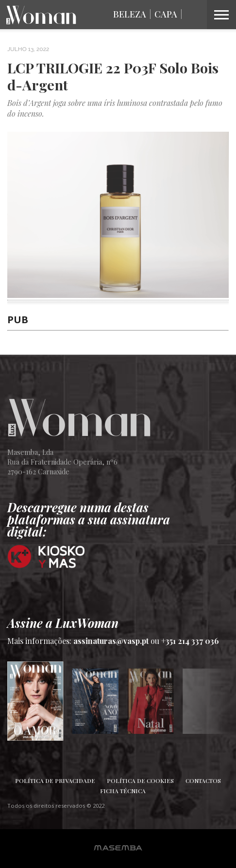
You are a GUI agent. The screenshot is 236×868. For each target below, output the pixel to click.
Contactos (203, 781)
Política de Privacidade (55, 781)
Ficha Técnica (123, 791)
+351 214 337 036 (190, 641)
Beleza (130, 14)
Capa (166, 14)
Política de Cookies (140, 781)
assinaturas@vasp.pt (111, 641)
